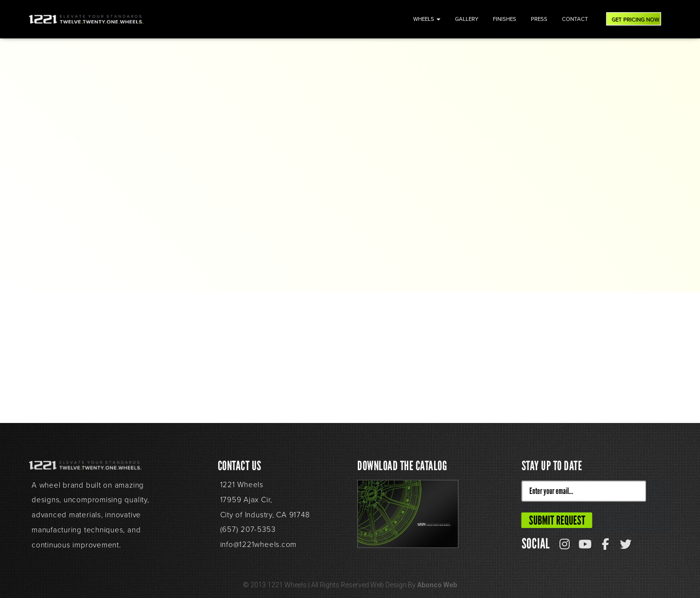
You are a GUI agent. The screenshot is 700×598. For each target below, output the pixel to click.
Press (539, 19)
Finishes (505, 19)
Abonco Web (437, 585)
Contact (575, 19)
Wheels (427, 19)
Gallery (467, 19)
